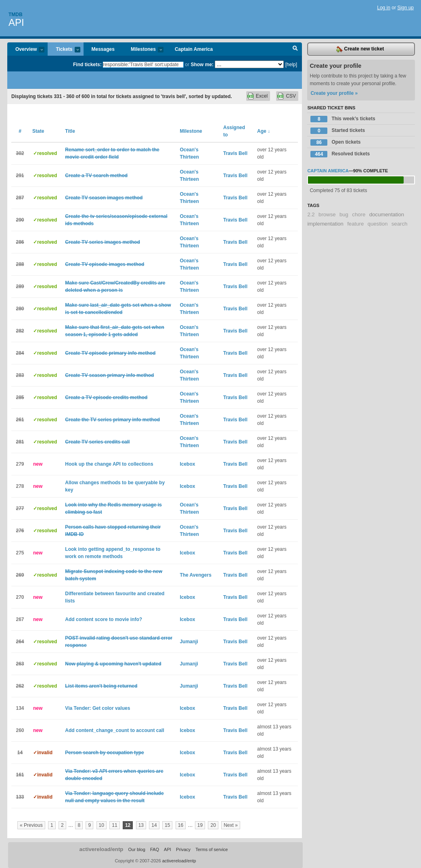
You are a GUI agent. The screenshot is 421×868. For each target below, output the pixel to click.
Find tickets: (87, 65)
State (38, 131)
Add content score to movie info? (104, 619)
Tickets (64, 50)
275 (20, 553)
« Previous (31, 825)
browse (327, 214)
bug (344, 214)
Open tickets (335, 142)
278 (20, 486)
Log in (384, 8)
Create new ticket (360, 49)
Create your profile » (334, 93)
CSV (291, 96)
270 (20, 597)
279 (20, 464)
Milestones (143, 50)
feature (355, 224)
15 (167, 825)
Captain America (194, 49)
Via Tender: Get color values (97, 708)
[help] (291, 65)
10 (102, 825)
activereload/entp (102, 849)
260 (20, 730)
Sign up (405, 8)
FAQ (155, 849)
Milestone (191, 131)
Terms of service (212, 849)
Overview (26, 50)
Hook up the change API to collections (109, 464)
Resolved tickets (340, 154)
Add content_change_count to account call (114, 730)
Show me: (202, 65)
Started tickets (338, 131)
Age (264, 131)
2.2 (311, 214)
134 (20, 708)
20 (213, 825)
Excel (262, 96)
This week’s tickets (343, 119)
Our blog (137, 849)
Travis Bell (235, 153)
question (378, 224)
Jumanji (189, 642)
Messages (103, 49)
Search (295, 49)
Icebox (187, 464)
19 (200, 825)
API (16, 22)
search (400, 224)
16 (181, 825)
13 (141, 825)
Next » (231, 825)
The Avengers (195, 575)
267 (20, 619)
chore (359, 214)
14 (154, 825)
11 (114, 825)
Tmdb (16, 15)
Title (70, 131)
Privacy (183, 849)
